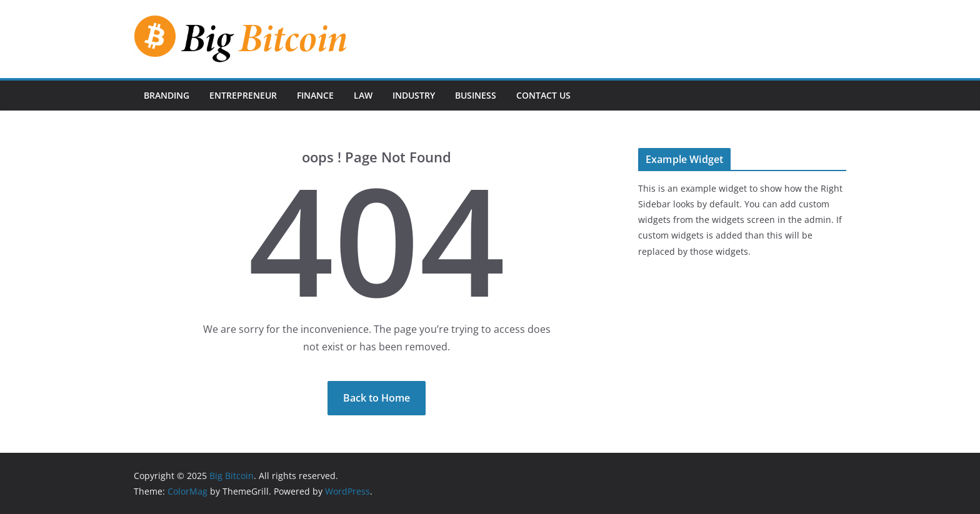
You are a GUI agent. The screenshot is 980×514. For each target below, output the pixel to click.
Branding (167, 95)
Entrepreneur (243, 95)
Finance (315, 95)
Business (476, 95)
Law (363, 95)
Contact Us (543, 95)
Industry (414, 95)
